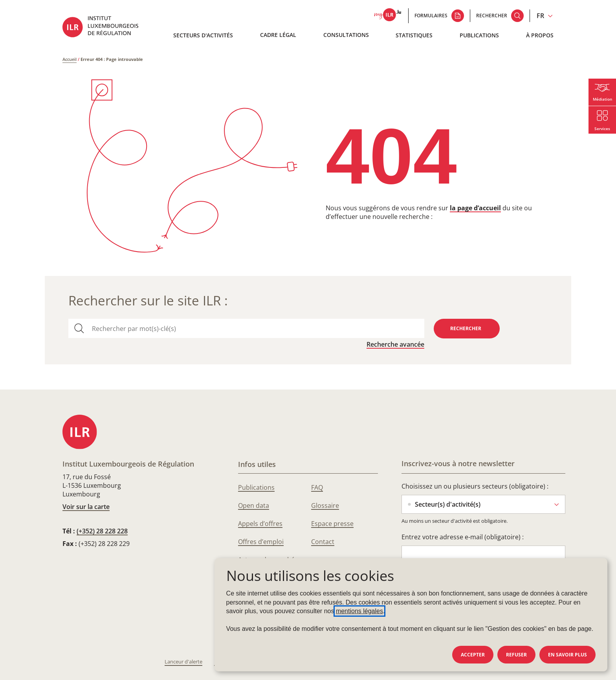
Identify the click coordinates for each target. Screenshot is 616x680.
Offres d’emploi (261, 542)
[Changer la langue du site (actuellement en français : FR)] (545, 16)
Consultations (346, 35)
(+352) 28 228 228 (102, 531)
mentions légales (359, 611)
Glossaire (325, 505)
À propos (540, 35)
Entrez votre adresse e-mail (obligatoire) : (463, 537)
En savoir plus (567, 655)
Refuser (516, 655)
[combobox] (255, 328)
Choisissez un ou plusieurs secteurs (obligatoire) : (475, 486)
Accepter (473, 655)
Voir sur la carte (86, 507)
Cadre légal (278, 35)
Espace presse (332, 524)
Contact (323, 542)
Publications (479, 35)
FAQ (317, 487)
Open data (254, 505)
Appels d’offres (260, 524)
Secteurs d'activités (203, 35)
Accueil (70, 59)
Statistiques (414, 35)
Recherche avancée (395, 344)
